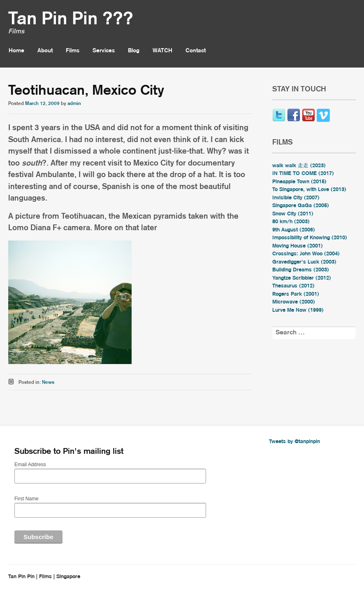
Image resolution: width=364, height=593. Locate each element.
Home (16, 51)
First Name (27, 499)
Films (73, 51)
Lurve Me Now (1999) (298, 310)
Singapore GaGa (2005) (301, 206)
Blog (134, 51)
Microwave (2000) (294, 302)
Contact (196, 51)
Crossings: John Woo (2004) (306, 254)
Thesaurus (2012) (293, 286)
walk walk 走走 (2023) (299, 166)
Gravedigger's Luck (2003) (304, 262)
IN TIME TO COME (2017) (303, 174)
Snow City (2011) (293, 214)
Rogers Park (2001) (296, 294)
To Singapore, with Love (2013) (309, 190)
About (45, 51)
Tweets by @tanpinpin (294, 442)
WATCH (162, 51)
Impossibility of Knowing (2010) (310, 238)
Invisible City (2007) (296, 198)
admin (74, 104)
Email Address (30, 465)
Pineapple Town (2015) (299, 182)
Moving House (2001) (298, 246)
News (48, 382)
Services (104, 51)
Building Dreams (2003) (301, 270)
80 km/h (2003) (291, 222)
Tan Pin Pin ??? (71, 19)
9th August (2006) (294, 230)
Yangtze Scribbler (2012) (302, 278)
